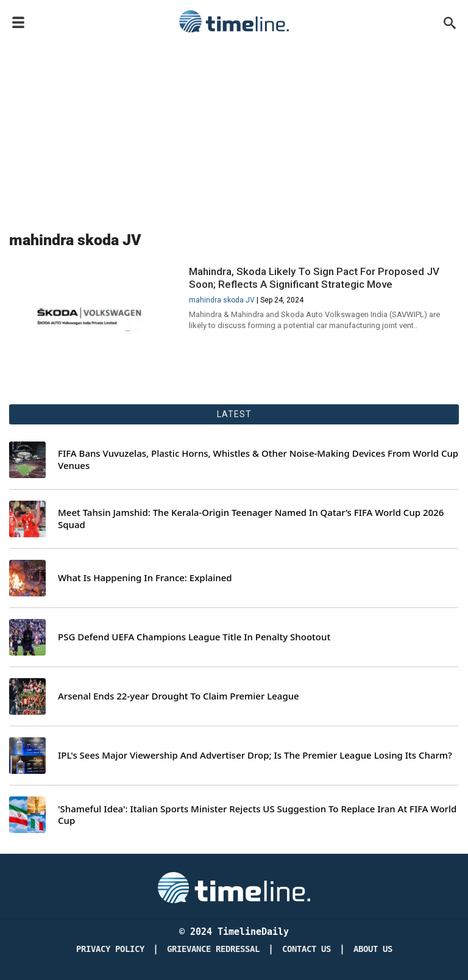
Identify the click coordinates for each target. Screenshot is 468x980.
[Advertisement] (234, 129)
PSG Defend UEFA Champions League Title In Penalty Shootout (194, 637)
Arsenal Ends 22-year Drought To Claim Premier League (179, 696)
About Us (373, 949)
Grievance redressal (213, 949)
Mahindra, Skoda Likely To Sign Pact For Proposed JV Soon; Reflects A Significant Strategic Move (314, 278)
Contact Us (307, 949)
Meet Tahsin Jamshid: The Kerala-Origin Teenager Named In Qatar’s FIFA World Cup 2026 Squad (251, 519)
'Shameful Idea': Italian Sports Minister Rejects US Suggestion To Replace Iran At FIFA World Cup (257, 815)
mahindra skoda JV (222, 300)
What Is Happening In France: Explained (145, 578)
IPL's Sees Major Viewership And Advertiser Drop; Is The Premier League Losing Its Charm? (255, 755)
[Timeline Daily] (234, 887)
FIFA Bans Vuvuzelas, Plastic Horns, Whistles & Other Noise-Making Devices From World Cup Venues (258, 460)
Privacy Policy (110, 949)
